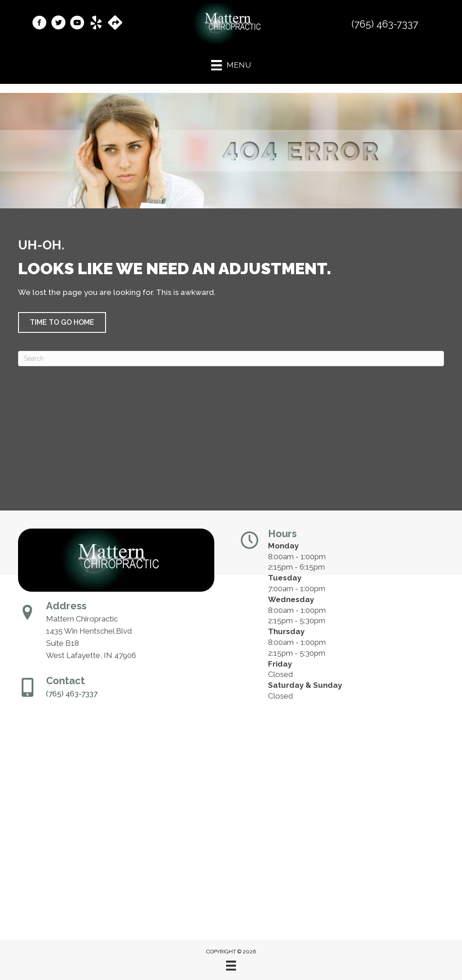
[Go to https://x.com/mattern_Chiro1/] (58, 24)
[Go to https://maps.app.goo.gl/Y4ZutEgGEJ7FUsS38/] (115, 23)
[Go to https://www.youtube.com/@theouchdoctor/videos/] (77, 24)
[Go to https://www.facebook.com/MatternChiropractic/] (39, 24)
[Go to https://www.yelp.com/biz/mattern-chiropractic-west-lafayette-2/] (96, 24)
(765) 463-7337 (385, 24)
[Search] (231, 359)
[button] (62, 322)
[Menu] (231, 966)
